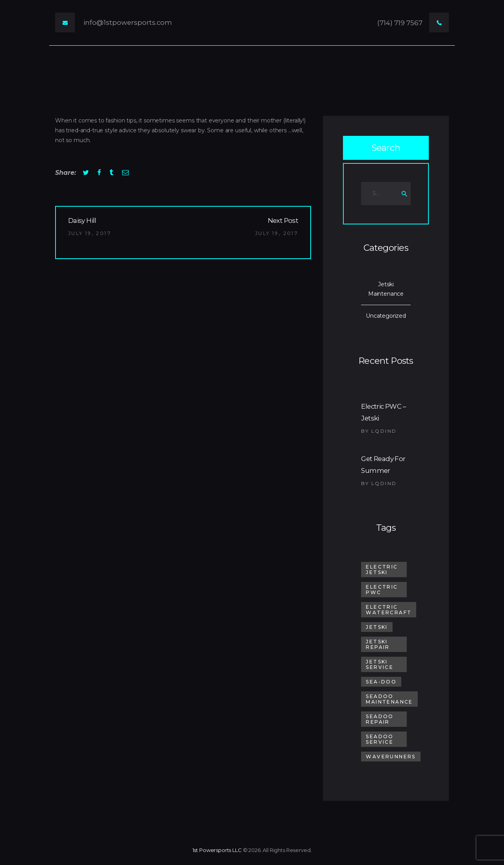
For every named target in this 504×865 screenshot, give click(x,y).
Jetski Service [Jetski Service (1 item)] (380, 664)
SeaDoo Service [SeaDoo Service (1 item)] (380, 739)
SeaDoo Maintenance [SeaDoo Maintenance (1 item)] (389, 699)
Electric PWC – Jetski (383, 412)
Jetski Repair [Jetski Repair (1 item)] (378, 644)
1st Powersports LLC (217, 850)
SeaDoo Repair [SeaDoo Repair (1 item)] (380, 719)
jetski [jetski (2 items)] (377, 627)
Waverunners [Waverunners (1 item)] (391, 757)
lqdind (384, 431)
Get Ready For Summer (383, 465)
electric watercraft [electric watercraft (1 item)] (389, 610)
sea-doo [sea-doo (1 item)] (381, 682)
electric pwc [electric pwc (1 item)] (382, 590)
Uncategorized (386, 316)
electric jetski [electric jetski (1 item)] (382, 570)
